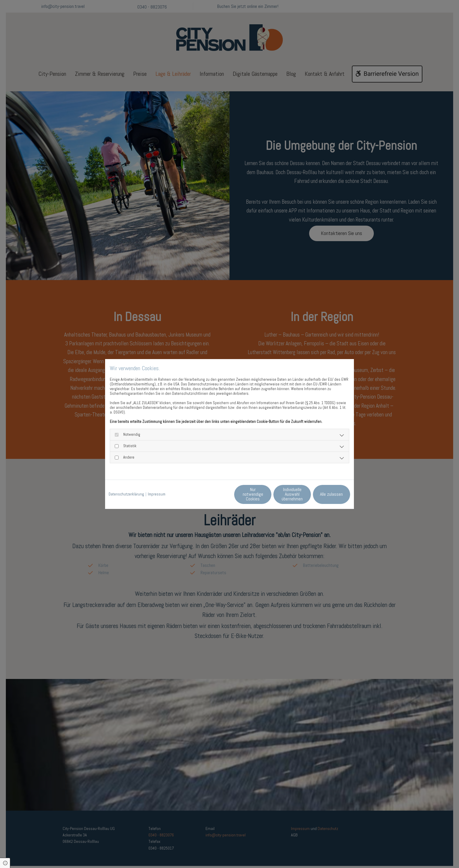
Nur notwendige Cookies (212, 494)
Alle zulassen (323, 494)
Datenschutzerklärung (126, 495)
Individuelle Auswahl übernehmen (268, 494)
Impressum (157, 495)
